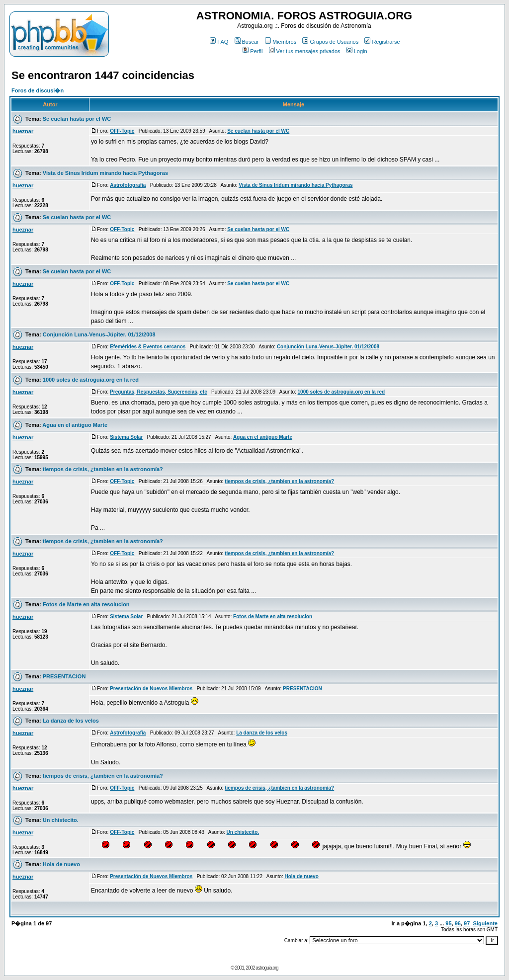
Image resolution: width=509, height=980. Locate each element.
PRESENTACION (64, 676)
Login (357, 51)
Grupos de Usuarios (330, 42)
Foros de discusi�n (38, 90)
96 (458, 923)
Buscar (247, 42)
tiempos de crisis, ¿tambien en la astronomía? (103, 469)
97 (467, 923)
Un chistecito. (61, 820)
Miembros (281, 42)
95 (448, 923)
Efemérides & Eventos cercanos (148, 347)
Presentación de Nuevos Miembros (151, 689)
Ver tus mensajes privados (305, 51)
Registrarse (382, 42)
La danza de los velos (71, 721)
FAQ (219, 42)
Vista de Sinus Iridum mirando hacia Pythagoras (105, 173)
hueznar (23, 131)
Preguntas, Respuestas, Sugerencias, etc (159, 392)
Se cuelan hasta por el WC (77, 119)
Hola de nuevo (61, 864)
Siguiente (485, 923)
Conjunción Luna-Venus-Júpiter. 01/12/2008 (99, 334)
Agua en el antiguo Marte (75, 425)
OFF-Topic (122, 131)
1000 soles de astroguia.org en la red (91, 380)
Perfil (253, 51)
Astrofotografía (128, 185)
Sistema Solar (126, 437)
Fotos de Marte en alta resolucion (86, 604)
